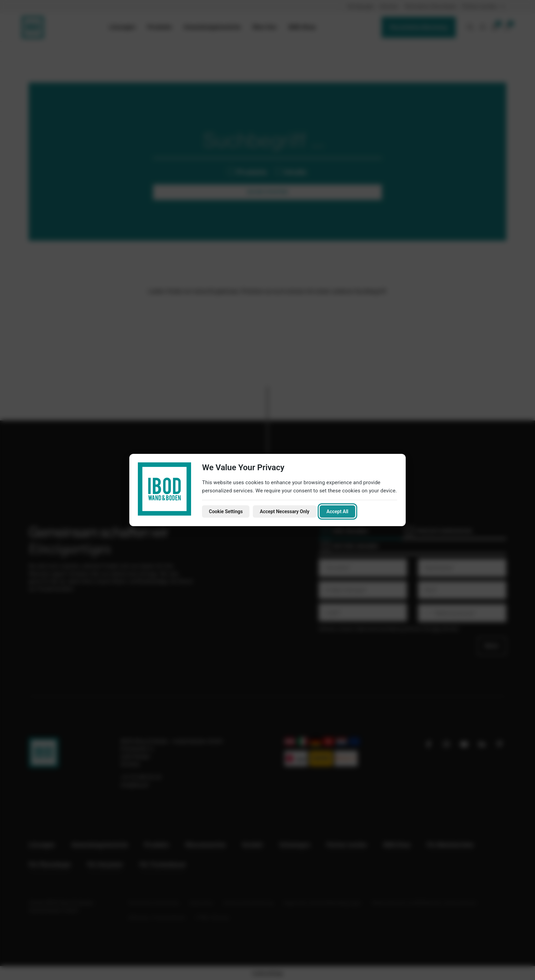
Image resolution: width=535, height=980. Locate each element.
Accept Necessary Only (284, 511)
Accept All (337, 511)
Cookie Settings (226, 511)
